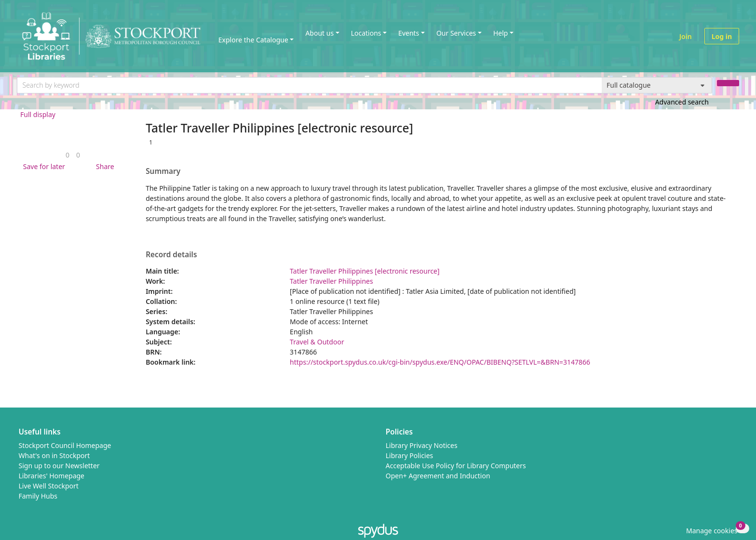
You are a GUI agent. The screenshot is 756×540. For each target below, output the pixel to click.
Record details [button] (171, 255)
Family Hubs (38, 496)
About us (319, 33)
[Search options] (657, 85)
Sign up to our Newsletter (59, 466)
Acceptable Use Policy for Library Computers (456, 466)
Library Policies (410, 455)
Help (501, 33)
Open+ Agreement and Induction (438, 476)
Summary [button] (163, 171)
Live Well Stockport (49, 486)
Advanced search (682, 102)
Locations (366, 33)
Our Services (456, 33)
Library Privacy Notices (422, 445)
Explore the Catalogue (253, 40)
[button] (42, 166)
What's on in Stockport (54, 455)
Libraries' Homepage (52, 476)
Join (686, 36)
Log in (722, 36)
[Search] (728, 83)
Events (409, 33)
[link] (67, 155)
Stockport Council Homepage (65, 445)
